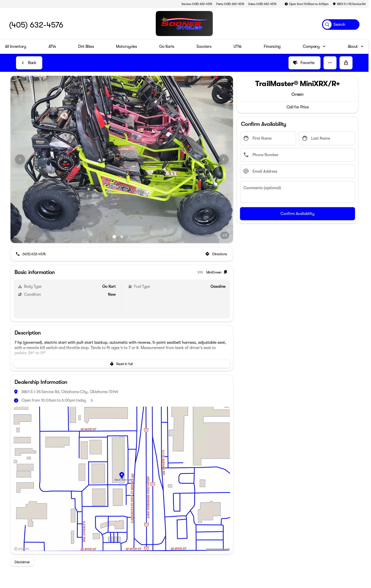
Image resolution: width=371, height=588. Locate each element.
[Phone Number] (297, 155)
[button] (330, 63)
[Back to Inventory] (29, 63)
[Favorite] (304, 63)
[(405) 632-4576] (31, 254)
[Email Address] (297, 171)
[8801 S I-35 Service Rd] (349, 4)
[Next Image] (223, 159)
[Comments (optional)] (297, 192)
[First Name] (268, 138)
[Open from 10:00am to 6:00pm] (307, 4)
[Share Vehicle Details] (346, 63)
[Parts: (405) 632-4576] (230, 4)
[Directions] (217, 254)
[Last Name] (327, 138)
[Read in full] (122, 364)
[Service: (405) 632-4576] (197, 4)
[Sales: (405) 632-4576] (262, 4)
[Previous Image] (20, 159)
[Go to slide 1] (114, 237)
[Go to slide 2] (122, 237)
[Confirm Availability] (297, 214)
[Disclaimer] (22, 562)
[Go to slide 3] (129, 237)
